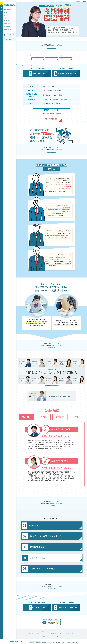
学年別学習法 (7, 27)
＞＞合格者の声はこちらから (52, 385)
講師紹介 (6, 15)
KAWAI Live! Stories (56, 642)
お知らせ (69, 642)
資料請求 (1, 7)
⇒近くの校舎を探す (52, 48)
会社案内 (54, 632)
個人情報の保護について (56, 634)
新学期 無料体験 (1, 4)
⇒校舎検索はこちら (52, 348)
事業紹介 (32, 642)
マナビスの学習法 (8, 9)
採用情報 (64, 642)
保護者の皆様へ (8, 30)
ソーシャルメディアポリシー (68, 634)
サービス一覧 (38, 642)
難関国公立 (60, 417)
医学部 (43, 417)
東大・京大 (26, 417)
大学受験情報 (7, 24)
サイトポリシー (32, 634)
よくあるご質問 (41, 632)
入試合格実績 (7, 21)
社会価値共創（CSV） (47, 642)
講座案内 (6, 12)
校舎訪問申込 (1, 9)
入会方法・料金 (8, 18)
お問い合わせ (48, 632)
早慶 (77, 417)
